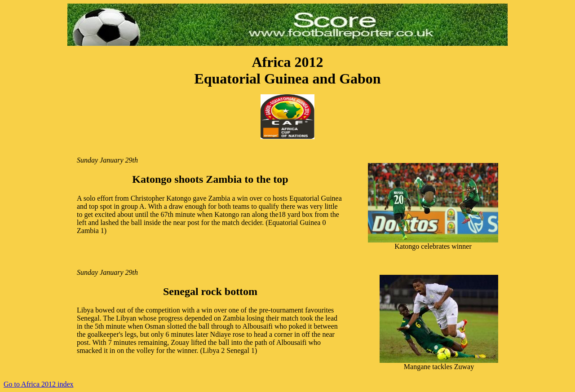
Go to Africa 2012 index (39, 384)
